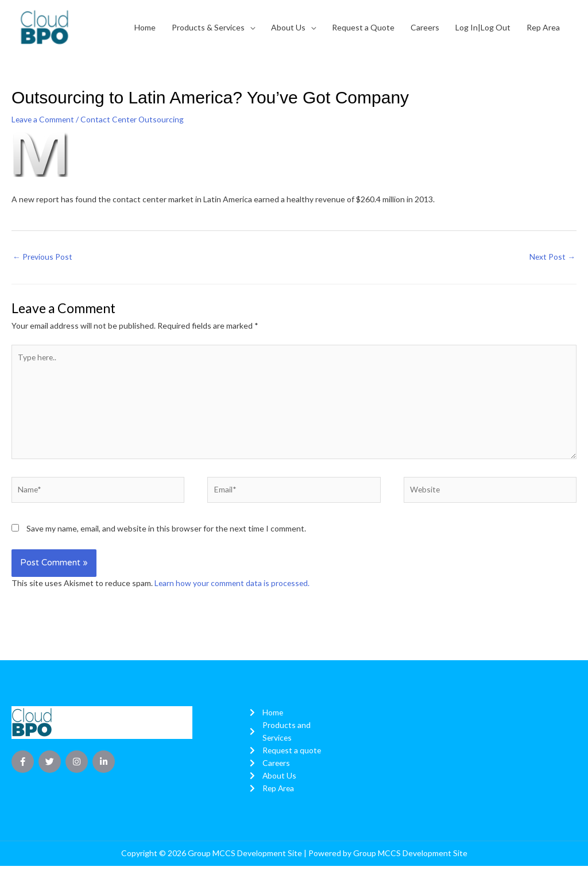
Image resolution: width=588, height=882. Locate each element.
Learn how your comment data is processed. (233, 585)
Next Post (552, 257)
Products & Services (208, 27)
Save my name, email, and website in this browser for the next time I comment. (166, 531)
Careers (425, 27)
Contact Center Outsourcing (135, 119)
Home (145, 27)
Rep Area (543, 27)
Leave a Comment (44, 119)
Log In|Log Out (483, 27)
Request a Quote (363, 27)
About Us (288, 27)
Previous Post (43, 257)
